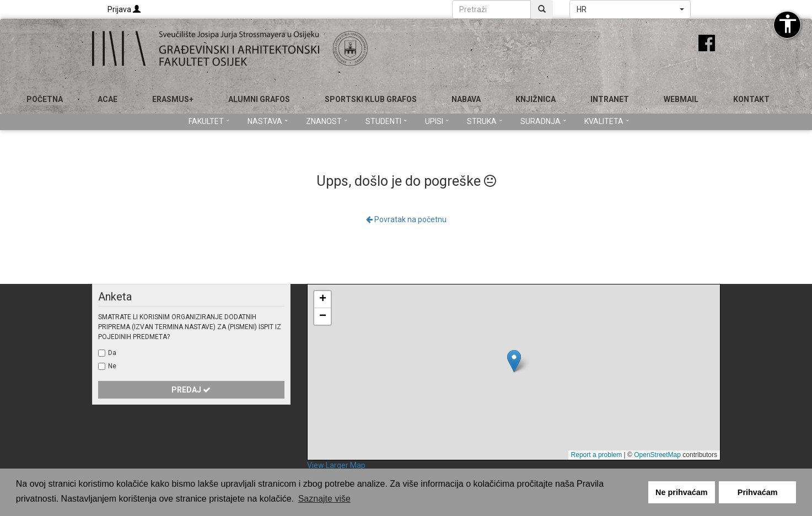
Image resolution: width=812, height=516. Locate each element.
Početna (45, 99)
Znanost (327, 121)
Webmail (681, 99)
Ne (112, 366)
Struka (485, 121)
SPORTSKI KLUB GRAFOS (371, 99)
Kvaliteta (607, 121)
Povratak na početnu (406, 219)
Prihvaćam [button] (758, 492)
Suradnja (543, 121)
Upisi (437, 121)
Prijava (124, 9)
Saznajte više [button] (324, 499)
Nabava (466, 99)
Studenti (386, 121)
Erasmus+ (173, 99)
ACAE (107, 99)
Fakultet (209, 121)
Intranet (610, 99)
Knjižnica (536, 99)
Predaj (191, 390)
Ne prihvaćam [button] (681, 492)
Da (112, 353)
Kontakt (751, 99)
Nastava (268, 121)
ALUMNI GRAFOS (259, 99)
